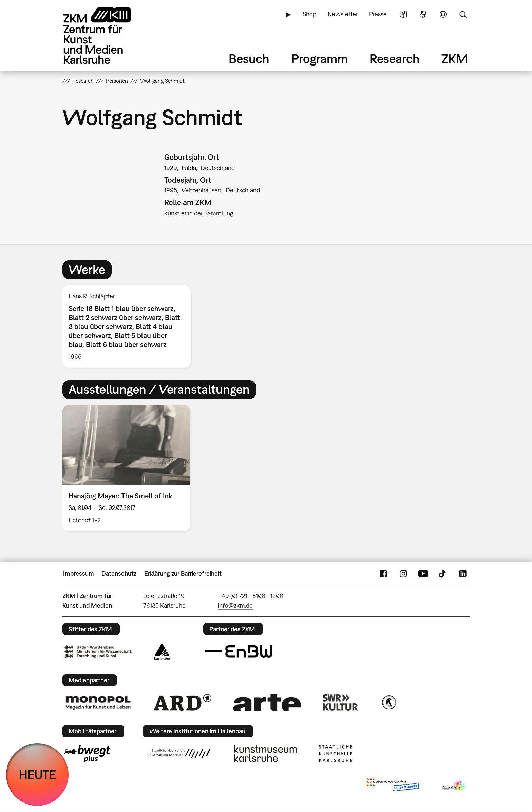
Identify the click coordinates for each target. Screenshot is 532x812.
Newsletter (343, 14)
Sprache (443, 14)
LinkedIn (463, 574)
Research (395, 59)
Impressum (79, 574)
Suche (463, 14)
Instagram (403, 574)
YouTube (423, 574)
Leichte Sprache (403, 14)
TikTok (443, 574)
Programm (320, 59)
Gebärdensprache (423, 14)
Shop (309, 14)
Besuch (249, 59)
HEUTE (37, 774)
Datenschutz (119, 574)
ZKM (455, 59)
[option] (130, 326)
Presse (378, 14)
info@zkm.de (235, 605)
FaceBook (383, 574)
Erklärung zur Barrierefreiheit (183, 574)
